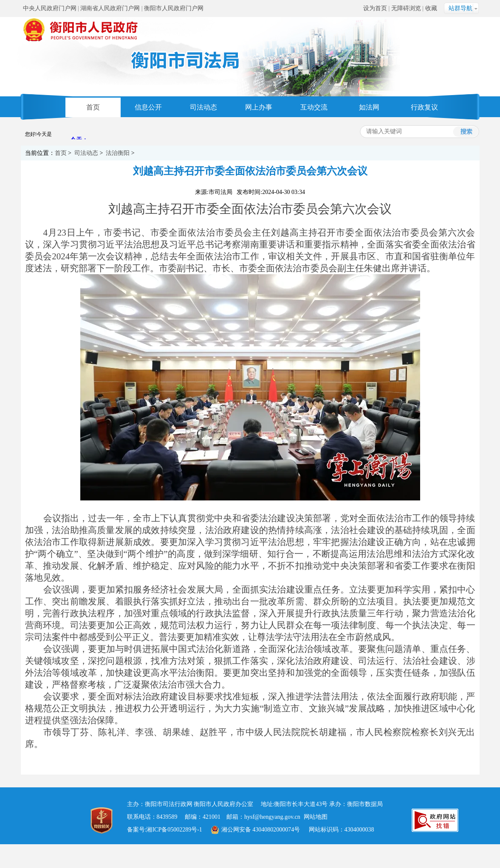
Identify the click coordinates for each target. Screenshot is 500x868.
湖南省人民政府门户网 (110, 8)
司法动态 (203, 107)
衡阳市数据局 (365, 804)
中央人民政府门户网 (50, 8)
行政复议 (424, 107)
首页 (93, 107)
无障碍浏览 (406, 8)
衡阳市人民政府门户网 (174, 8)
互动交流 (314, 107)
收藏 (431, 8)
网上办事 (259, 107)
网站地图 (316, 817)
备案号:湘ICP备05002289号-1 (165, 830)
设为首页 (375, 8)
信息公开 (148, 107)
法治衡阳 (118, 153)
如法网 (369, 107)
